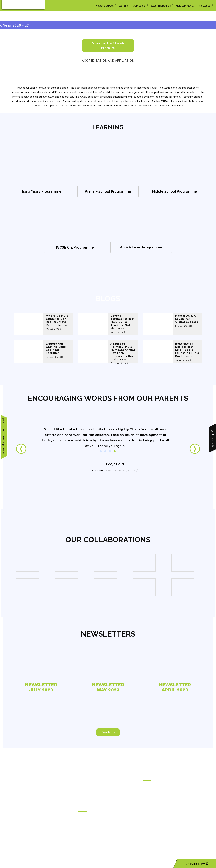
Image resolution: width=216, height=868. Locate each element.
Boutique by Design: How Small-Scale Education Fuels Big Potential (187, 350)
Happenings (164, 6)
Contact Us (205, 6)
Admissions (139, 6)
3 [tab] (110, 451)
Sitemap (165, 851)
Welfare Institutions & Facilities (30, 830)
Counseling (20, 813)
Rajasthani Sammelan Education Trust (34, 761)
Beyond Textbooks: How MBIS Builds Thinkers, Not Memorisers (122, 322)
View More (108, 732)
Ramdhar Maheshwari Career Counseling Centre (40, 820)
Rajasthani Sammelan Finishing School (164, 815)
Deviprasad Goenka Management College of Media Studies (171, 796)
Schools (83, 761)
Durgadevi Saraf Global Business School (165, 789)
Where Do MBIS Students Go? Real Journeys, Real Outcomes (57, 320)
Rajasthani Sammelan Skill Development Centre (169, 825)
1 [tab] (101, 451)
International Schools (90, 787)
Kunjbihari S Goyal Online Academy (163, 768)
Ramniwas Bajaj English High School (98, 777)
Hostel (17, 792)
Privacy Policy (151, 851)
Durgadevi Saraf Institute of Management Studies (170, 785)
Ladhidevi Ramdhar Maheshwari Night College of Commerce (105, 823)
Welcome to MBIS (104, 6)
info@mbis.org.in (48, 847)
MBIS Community (185, 6)
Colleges (83, 809)
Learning (123, 6)
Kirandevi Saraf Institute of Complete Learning (168, 830)
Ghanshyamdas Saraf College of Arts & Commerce (106, 816)
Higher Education (152, 777)
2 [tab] (105, 451)
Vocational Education (155, 808)
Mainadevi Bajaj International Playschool (100, 799)
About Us (19, 768)
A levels (147, 106)
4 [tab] (115, 451)
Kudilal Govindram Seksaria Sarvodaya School (104, 768)
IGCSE (83, 97)
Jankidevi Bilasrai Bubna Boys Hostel (34, 804)
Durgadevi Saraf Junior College (95, 830)
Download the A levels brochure (108, 46)
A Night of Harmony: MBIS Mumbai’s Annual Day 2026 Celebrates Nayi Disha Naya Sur (123, 351)
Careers (18, 782)
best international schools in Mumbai (96, 88)
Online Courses (151, 761)
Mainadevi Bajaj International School (98, 794)
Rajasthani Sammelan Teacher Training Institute (168, 820)
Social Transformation (26, 773)
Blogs (153, 6)
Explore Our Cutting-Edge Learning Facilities (56, 348)
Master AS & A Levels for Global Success (187, 319)
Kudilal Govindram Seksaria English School (102, 773)
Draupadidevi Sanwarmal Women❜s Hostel (37, 799)
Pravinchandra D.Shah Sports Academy (35, 837)
